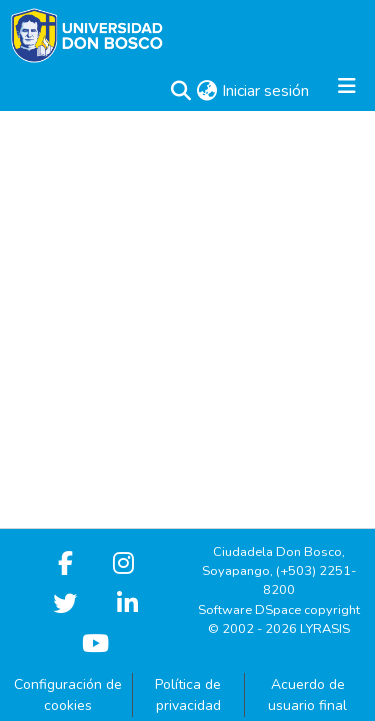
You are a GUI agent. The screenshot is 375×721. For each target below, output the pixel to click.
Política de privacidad (188, 695)
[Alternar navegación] (347, 91)
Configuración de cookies (68, 695)
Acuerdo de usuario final (307, 695)
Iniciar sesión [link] (266, 91)
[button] (180, 91)
